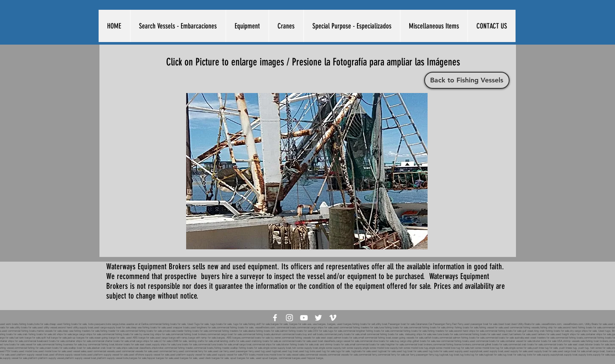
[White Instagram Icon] (289, 318)
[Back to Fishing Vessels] (467, 80)
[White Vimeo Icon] (333, 318)
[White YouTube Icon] (304, 318)
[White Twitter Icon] (318, 318)
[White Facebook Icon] (275, 318)
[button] (178, 26)
